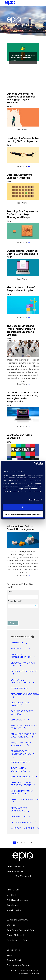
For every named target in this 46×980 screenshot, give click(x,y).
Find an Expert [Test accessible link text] (15, 871)
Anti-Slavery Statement (18, 900)
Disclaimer (11, 895)
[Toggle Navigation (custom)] (39, 3)
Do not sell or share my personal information (23, 514)
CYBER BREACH (21, 688)
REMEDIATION (20, 817)
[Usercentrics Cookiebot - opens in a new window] (34, 464)
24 (32, 843)
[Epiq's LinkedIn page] (23, 881)
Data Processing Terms (18, 940)
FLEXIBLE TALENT (22, 762)
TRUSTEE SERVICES (24, 822)
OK (23, 507)
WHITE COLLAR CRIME (25, 828)
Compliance (12, 905)
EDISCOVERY (20, 720)
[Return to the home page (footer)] (10, 3)
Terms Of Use (13, 890)
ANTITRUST (19, 643)
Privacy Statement (15, 935)
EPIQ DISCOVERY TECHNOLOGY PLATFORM (25, 754)
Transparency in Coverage (19, 965)
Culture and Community (17, 920)
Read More (23, 130)
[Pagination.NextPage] (35, 843)
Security (10, 955)
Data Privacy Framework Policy (21, 930)
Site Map (11, 925)
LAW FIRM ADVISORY (24, 777)
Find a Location (15, 867)
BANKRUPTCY (20, 649)
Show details (34, 500)
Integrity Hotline (14, 910)
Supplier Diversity (15, 960)
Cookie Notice (13, 950)
